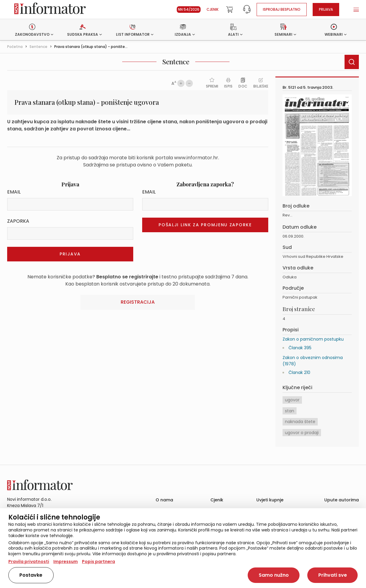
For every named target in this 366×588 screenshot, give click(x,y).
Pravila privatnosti (29, 562)
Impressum (66, 562)
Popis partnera (99, 562)
